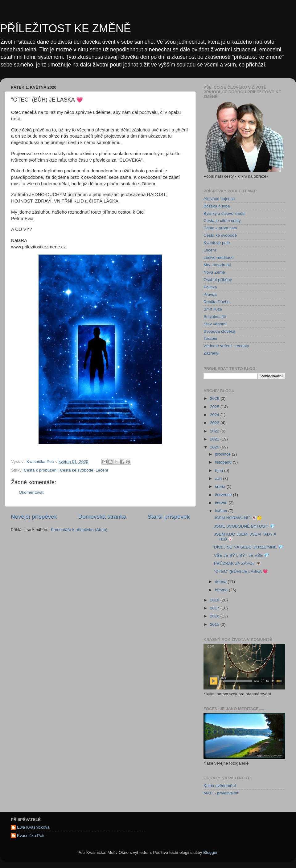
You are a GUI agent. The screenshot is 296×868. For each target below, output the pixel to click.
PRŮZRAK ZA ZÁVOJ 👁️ (238, 563)
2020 (215, 447)
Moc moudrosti (217, 265)
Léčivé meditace (219, 257)
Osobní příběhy (218, 280)
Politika (210, 287)
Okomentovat (31, 492)
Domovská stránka (102, 517)
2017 (215, 608)
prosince (223, 454)
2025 (215, 407)
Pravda (210, 294)
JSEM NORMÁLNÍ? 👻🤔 (238, 518)
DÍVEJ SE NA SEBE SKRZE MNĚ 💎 (249, 547)
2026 (215, 398)
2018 (215, 600)
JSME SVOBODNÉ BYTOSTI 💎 (245, 526)
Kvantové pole (217, 243)
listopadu (224, 462)
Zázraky (211, 353)
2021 (215, 439)
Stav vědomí (215, 324)
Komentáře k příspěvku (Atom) (79, 530)
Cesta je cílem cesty (222, 221)
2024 (215, 415)
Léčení (102, 470)
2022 (215, 431)
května (222, 511)
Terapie (210, 338)
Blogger (210, 852)
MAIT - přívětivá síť (221, 793)
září (219, 478)
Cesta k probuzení (41, 470)
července (224, 495)
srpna (221, 486)
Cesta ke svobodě (76, 470)
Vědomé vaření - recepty (226, 346)
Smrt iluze (213, 309)
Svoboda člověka (219, 331)
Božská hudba (217, 206)
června (222, 503)
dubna (221, 582)
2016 (215, 616)
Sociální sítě (215, 317)
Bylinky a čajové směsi (224, 213)
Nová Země (214, 272)
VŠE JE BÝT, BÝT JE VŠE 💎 (242, 555)
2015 (215, 624)
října (220, 470)
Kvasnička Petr (31, 836)
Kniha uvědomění (220, 786)
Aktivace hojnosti (219, 199)
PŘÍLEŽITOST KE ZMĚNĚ (66, 28)
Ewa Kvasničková (33, 827)
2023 (215, 423)
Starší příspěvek (169, 517)
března (222, 590)
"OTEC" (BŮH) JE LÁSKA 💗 (241, 571)
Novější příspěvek (34, 517)
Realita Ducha (217, 302)
